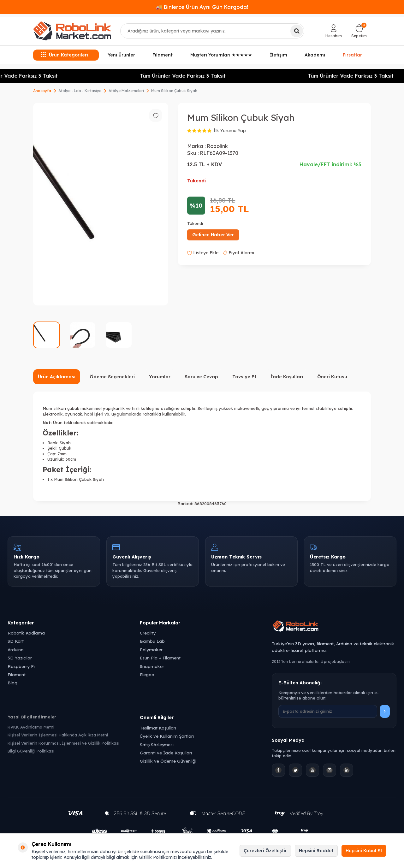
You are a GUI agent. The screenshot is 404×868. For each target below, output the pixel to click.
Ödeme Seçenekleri (112, 377)
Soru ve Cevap (201, 377)
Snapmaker (152, 666)
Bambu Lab (152, 641)
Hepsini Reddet (316, 851)
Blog (12, 683)
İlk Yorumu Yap (230, 131)
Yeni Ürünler (121, 55)
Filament (163, 55)
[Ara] (297, 31)
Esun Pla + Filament (160, 658)
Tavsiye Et (244, 377)
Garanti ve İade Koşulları (166, 753)
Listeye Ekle (203, 253)
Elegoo (147, 674)
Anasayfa (42, 91)
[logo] (72, 31)
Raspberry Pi (21, 666)
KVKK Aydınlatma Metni (31, 727)
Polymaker (151, 650)
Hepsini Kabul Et (364, 851)
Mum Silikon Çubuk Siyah (174, 91)
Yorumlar (160, 377)
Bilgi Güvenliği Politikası (31, 751)
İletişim (279, 55)
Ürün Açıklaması (57, 377)
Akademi (315, 55)
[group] (101, 204)
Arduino (16, 650)
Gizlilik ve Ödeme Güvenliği (168, 761)
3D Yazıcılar (20, 658)
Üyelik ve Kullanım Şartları (167, 736)
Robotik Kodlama (26, 633)
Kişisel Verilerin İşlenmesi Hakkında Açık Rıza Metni (58, 735)
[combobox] (212, 31)
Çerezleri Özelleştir (265, 851)
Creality (148, 633)
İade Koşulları (287, 377)
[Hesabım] (334, 31)
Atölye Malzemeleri (126, 91)
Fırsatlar (353, 55)
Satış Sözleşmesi (157, 744)
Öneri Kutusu (332, 377)
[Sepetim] (359, 31)
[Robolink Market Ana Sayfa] (334, 627)
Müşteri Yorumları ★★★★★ (221, 55)
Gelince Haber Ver (213, 235)
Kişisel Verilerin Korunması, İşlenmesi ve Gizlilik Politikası (63, 743)
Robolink (217, 146)
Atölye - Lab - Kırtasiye (80, 91)
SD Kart (16, 641)
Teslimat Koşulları (158, 728)
